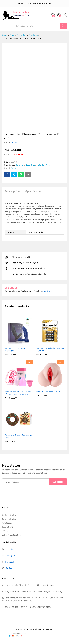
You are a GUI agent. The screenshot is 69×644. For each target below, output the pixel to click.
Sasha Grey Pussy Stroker (48, 392)
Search (63, 26)
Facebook (10, 562)
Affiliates (6, 531)
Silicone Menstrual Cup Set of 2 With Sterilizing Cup (18, 393)
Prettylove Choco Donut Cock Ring (19, 436)
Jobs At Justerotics (11, 535)
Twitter (9, 568)
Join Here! (47, 291)
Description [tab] (12, 191)
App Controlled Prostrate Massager (17, 349)
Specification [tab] (34, 191)
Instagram (11, 556)
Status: (8, 154)
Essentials (30, 165)
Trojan (14, 143)
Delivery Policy (9, 515)
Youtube (10, 549)
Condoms (20, 165)
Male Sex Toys (43, 165)
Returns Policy (9, 519)
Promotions (8, 527)
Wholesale (7, 523)
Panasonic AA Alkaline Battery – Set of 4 (50, 349)
